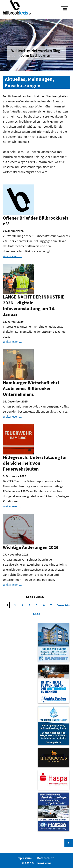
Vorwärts (64, 605)
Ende (36, 614)
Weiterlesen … (12, 256)
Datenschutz (46, 858)
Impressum (24, 858)
